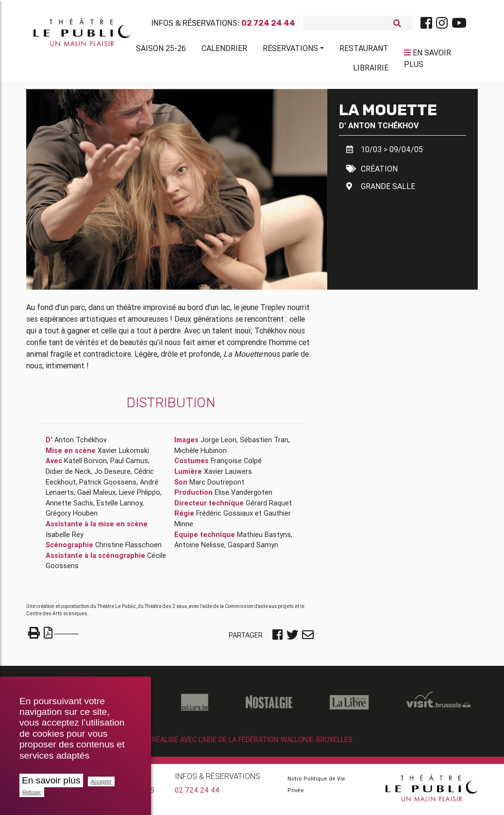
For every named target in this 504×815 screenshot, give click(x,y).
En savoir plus (51, 780)
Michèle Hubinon (201, 454)
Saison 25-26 (161, 50)
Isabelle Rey (65, 538)
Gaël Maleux (96, 496)
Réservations (290, 50)
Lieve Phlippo (140, 496)
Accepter (101, 781)
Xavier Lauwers (228, 475)
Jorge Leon (218, 444)
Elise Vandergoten (244, 496)
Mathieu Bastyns (264, 538)
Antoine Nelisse (199, 549)
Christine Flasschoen (128, 549)
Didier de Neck (68, 475)
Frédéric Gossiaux (225, 517)
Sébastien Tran (264, 444)
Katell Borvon (85, 465)
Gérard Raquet (269, 507)
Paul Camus (129, 465)
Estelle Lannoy (119, 507)
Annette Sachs (69, 507)
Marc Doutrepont (217, 486)
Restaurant (364, 50)
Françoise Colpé (236, 465)
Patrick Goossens (108, 486)
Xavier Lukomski (123, 454)
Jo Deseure (112, 475)
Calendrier (224, 50)
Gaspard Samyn (253, 549)
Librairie (371, 69)
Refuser (32, 792)
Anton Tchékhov (383, 129)
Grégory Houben (72, 517)
